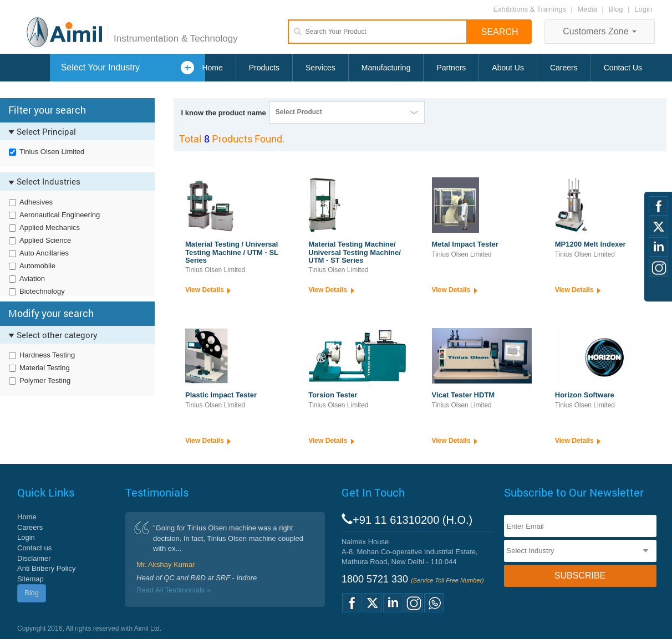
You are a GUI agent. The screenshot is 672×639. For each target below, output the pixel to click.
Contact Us (623, 68)
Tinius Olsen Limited (52, 152)
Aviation (32, 278)
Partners (451, 68)
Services (320, 68)
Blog (616, 9)
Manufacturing (386, 68)
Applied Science (45, 240)
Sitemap (30, 579)
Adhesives (36, 202)
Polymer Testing (45, 380)
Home (212, 68)
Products (264, 68)
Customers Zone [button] (600, 31)
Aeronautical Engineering (60, 215)
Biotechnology (42, 291)
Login (643, 9)
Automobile (37, 266)
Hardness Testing (47, 355)
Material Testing (45, 368)
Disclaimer (34, 558)
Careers (564, 68)
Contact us (34, 548)
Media (589, 9)
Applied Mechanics (50, 228)
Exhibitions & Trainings (530, 9)
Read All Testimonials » (174, 590)
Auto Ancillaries (44, 253)
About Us (508, 68)
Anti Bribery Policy (46, 568)
